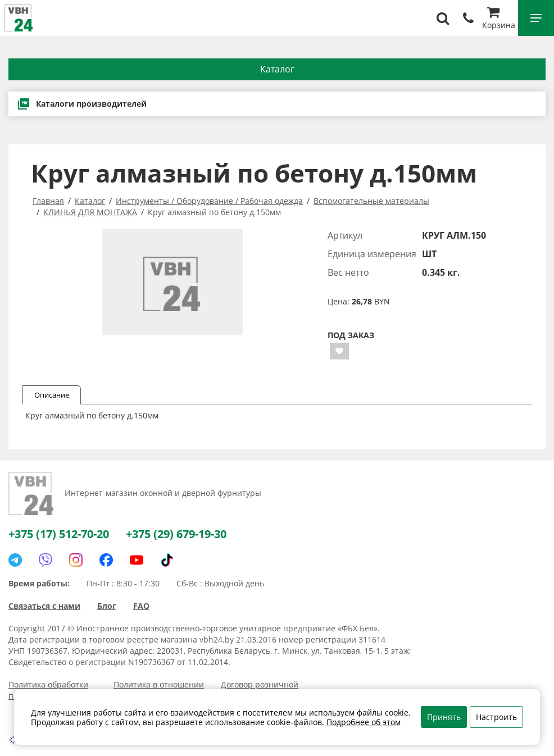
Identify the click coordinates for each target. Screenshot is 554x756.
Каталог (277, 69)
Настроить (496, 717)
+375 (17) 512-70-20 (59, 534)
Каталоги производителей (82, 104)
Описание (52, 395)
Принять (444, 717)
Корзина (499, 19)
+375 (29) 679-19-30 (176, 534)
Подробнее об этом (364, 722)
